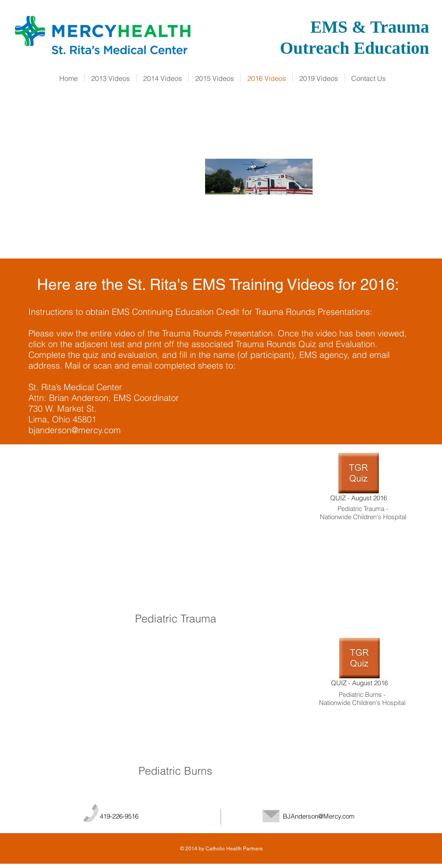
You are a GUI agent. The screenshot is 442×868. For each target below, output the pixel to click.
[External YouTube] (178, 530)
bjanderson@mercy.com (75, 430)
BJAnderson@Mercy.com (319, 816)
